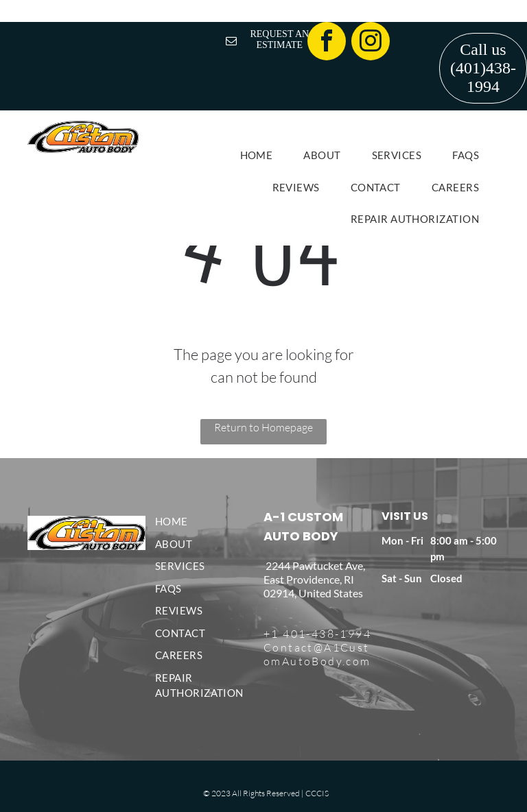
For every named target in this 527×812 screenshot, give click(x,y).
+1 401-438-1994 (317, 634)
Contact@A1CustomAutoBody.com (317, 654)
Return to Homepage (263, 427)
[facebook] (327, 43)
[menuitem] (262, 155)
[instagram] (371, 43)
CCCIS (317, 793)
